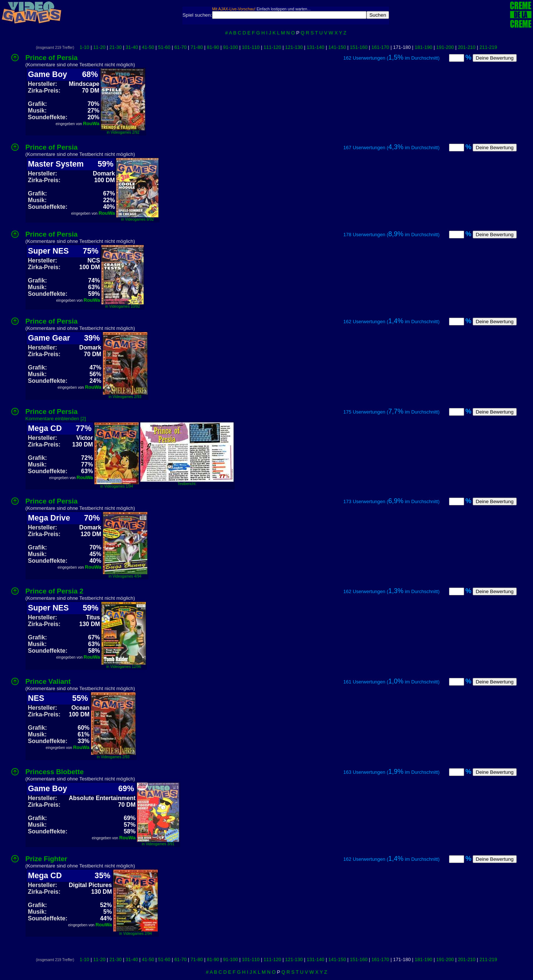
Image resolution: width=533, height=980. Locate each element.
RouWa (91, 123)
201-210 (467, 47)
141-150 (337, 47)
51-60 (164, 47)
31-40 (132, 47)
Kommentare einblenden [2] (56, 419)
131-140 (316, 47)
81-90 (213, 47)
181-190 (423, 47)
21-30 (116, 47)
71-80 (197, 47)
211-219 (488, 47)
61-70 (180, 47)
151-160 (359, 47)
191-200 (445, 47)
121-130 (294, 47)
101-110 (251, 47)
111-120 (272, 47)
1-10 (84, 47)
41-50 (148, 47)
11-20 (99, 47)
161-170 (381, 47)
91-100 (231, 47)
